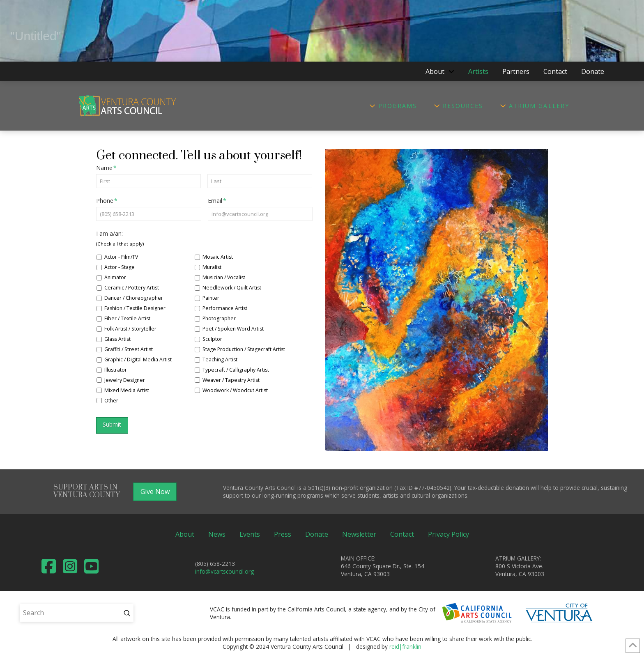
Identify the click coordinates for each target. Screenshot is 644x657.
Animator (115, 277)
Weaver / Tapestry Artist (231, 380)
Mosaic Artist (218, 257)
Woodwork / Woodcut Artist (235, 390)
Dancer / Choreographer (134, 298)
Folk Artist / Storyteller (130, 329)
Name (107, 168)
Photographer (219, 318)
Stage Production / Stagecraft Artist (244, 349)
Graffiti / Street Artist (129, 349)
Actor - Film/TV (121, 257)
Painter (211, 298)
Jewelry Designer (125, 380)
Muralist (212, 267)
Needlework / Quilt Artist (232, 288)
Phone (107, 201)
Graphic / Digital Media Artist (138, 360)
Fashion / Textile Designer (135, 308)
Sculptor (212, 339)
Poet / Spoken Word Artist (233, 329)
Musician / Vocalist (224, 277)
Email (217, 201)
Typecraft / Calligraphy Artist (236, 370)
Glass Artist (117, 339)
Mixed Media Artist (127, 390)
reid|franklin (405, 647)
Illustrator (116, 370)
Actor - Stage (120, 267)
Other (111, 401)
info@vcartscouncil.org (224, 571)
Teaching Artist (220, 360)
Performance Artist (225, 308)
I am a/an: (109, 234)
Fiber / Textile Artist (127, 318)
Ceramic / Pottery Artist (132, 288)
